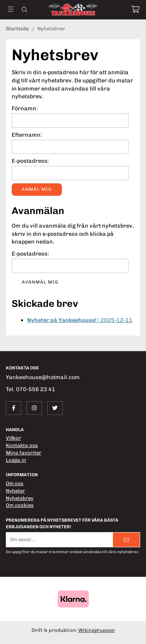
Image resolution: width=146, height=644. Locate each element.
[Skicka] (126, 540)
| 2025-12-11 (80, 320)
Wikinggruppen (97, 630)
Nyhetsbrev (20, 498)
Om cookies (20, 505)
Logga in (16, 460)
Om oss (15, 483)
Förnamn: (25, 108)
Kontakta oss (22, 445)
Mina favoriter (24, 453)
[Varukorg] (135, 9)
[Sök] (24, 10)
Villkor (13, 438)
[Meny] (11, 9)
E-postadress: (30, 161)
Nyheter (15, 491)
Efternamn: (27, 135)
